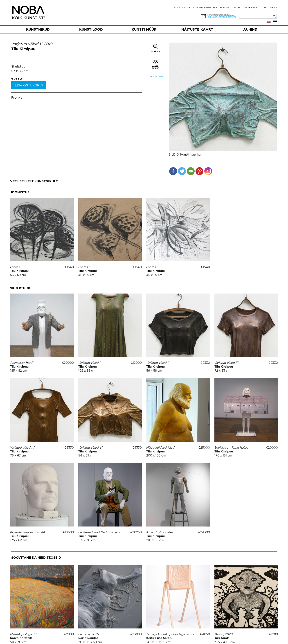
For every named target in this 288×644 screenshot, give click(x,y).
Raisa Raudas (88, 638)
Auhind (250, 30)
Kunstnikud (38, 30)
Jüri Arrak (222, 638)
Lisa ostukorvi (29, 86)
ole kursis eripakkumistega (222, 17)
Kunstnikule (182, 8)
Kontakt (225, 8)
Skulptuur (19, 67)
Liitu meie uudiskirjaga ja (220, 15)
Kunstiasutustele (205, 8)
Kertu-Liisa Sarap (159, 638)
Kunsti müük (144, 30)
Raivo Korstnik (21, 638)
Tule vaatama (155, 77)
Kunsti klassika (191, 155)
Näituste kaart (197, 30)
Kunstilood (91, 30)
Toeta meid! (269, 8)
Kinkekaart (251, 8)
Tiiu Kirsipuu (23, 49)
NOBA (237, 8)
